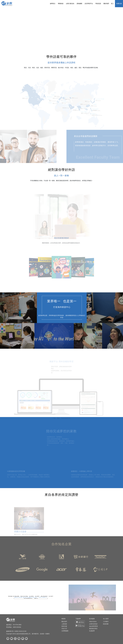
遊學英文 (53, 4)
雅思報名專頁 (93, 629)
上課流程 (64, 624)
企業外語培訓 (93, 624)
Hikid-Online (93, 622)
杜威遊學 (92, 631)
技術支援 (64, 626)
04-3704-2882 (17, 625)
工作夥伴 (106, 622)
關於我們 (106, 4)
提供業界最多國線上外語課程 (62, 63)
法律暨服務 (65, 631)
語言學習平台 (89, 4)
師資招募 (106, 624)
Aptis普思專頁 (93, 626)
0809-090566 (17, 627)
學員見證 (98, 4)
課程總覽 (79, 4)
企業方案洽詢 (70, 4)
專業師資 (61, 4)
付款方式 (64, 629)
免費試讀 (119, 4)
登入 (112, 4)
